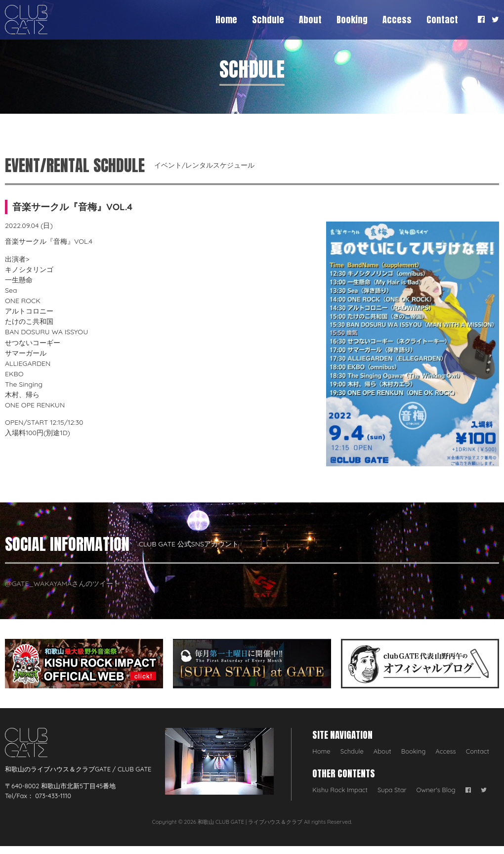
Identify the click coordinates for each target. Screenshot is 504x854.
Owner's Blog (436, 790)
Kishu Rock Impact (340, 790)
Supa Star (392, 790)
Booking (352, 20)
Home (226, 20)
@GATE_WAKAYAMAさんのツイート (63, 584)
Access (397, 20)
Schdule (268, 20)
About (310, 20)
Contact (442, 20)
